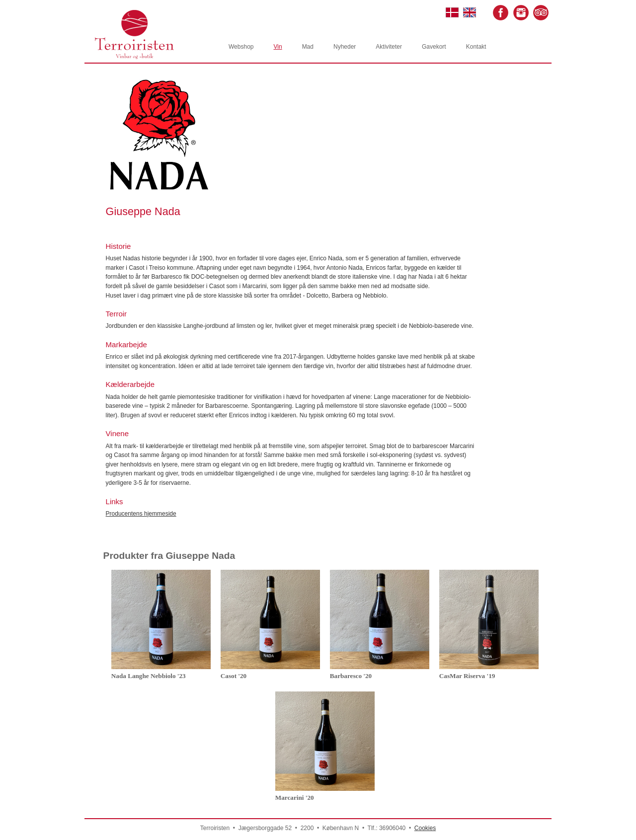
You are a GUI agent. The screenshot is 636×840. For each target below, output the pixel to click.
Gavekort (434, 47)
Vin (278, 47)
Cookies (425, 828)
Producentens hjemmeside (141, 514)
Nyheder (345, 47)
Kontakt (476, 47)
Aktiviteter (389, 47)
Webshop (241, 47)
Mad (308, 47)
